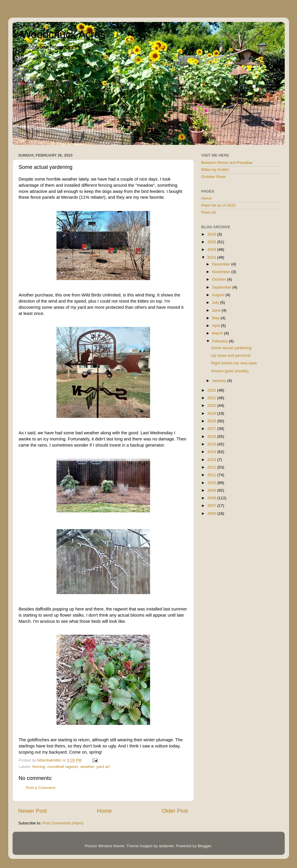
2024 (212, 249)
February (221, 341)
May (216, 318)
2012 (212, 467)
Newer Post (33, 811)
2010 (212, 483)
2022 (212, 390)
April (217, 326)
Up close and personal (231, 355)
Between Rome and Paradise (227, 163)
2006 (212, 513)
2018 (212, 421)
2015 (212, 444)
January (220, 381)
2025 (212, 242)
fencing (39, 767)
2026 (212, 234)
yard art (103, 767)
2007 (212, 506)
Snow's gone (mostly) (230, 371)
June (217, 310)
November (222, 272)
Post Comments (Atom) (63, 823)
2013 (212, 460)
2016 (212, 436)
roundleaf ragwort (63, 767)
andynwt (166, 846)
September (222, 287)
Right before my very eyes (234, 363)
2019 (212, 413)
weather (87, 767)
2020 (212, 405)
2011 (212, 475)
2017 (212, 429)
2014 (212, 452)
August (219, 295)
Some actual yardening (231, 348)
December (222, 264)
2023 (212, 257)
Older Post (175, 811)
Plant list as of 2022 (219, 205)
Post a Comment (41, 788)
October (220, 279)
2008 (212, 498)
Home (104, 811)
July (216, 302)
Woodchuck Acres (63, 34)
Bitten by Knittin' (215, 170)
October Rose (213, 177)
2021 (212, 398)
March (218, 333)
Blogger (205, 846)
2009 (212, 490)
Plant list (209, 212)
